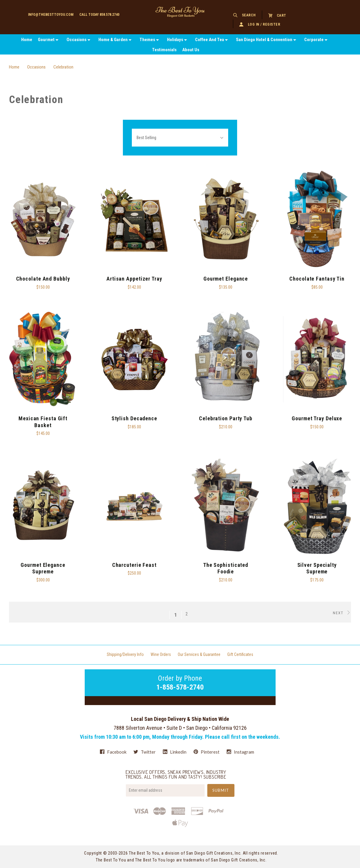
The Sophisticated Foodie (226, 568)
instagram (240, 752)
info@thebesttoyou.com (51, 15)
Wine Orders (161, 654)
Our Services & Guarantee (199, 654)
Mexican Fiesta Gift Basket (43, 422)
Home (27, 40)
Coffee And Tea (210, 40)
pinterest (207, 752)
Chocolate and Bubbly (43, 279)
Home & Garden (113, 40)
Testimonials (164, 50)
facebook (113, 752)
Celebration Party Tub (226, 418)
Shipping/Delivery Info (125, 654)
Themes (147, 40)
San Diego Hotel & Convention (264, 40)
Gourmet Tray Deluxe (317, 418)
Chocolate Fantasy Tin (317, 279)
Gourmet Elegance (226, 279)
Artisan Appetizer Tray (134, 279)
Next (342, 613)
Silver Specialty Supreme (317, 568)
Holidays (175, 40)
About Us (191, 50)
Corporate (314, 40)
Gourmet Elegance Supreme (43, 568)
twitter (145, 752)
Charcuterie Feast (134, 565)
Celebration (63, 67)
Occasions (77, 40)
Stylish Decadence (134, 418)
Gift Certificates (240, 654)
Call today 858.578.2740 (99, 15)
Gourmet (46, 40)
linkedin (175, 752)
